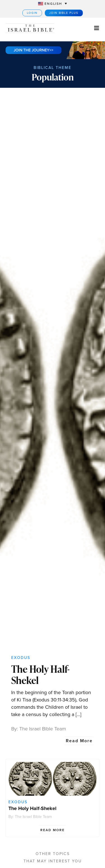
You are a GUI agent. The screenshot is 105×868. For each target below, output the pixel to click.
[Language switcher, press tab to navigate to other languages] (52, 4)
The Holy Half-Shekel (40, 675)
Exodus (21, 658)
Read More (79, 741)
